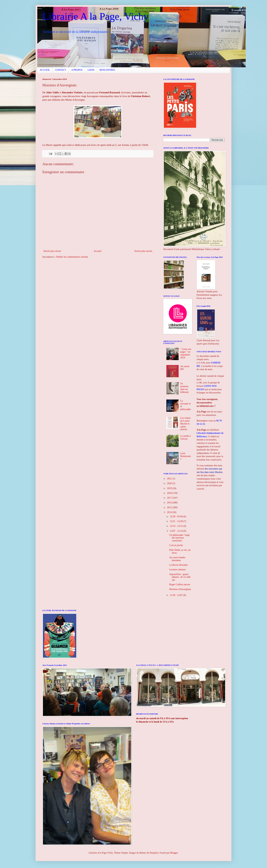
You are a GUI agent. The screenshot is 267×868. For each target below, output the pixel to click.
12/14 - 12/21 (176, 526)
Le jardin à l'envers (186, 437)
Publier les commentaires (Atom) (72, 257)
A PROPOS (77, 70)
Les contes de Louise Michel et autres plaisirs (185, 424)
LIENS (91, 70)
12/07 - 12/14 (176, 531)
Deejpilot (154, 853)
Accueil (98, 251)
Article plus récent (52, 251)
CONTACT (61, 70)
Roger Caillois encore (180, 584)
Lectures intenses (178, 570)
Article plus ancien (143, 251)
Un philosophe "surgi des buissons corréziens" (179, 538)
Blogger (174, 853)
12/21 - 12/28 (176, 521)
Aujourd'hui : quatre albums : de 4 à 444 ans (180, 577)
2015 (170, 507)
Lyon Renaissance (186, 456)
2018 (170, 493)
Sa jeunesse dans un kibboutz (184, 388)
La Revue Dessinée (178, 565)
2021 (170, 479)
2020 (170, 483)
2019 (170, 488)
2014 (170, 512)
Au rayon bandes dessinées (177, 559)
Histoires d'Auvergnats (180, 589)
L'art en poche (176, 545)
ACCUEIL (45, 70)
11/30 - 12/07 (176, 595)
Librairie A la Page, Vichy (95, 16)
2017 (170, 498)
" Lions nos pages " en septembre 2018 (186, 353)
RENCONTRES (107, 70)
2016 (170, 503)
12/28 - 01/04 (176, 517)
